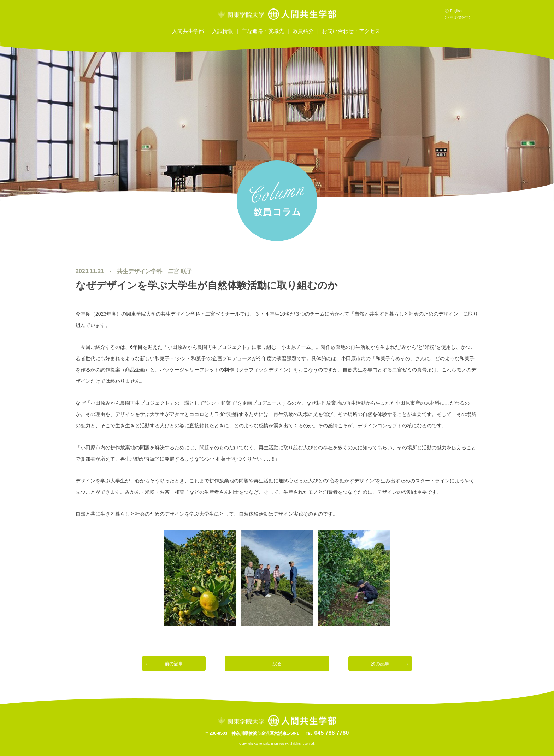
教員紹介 (303, 31)
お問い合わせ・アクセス (351, 31)
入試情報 (223, 31)
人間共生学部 (188, 31)
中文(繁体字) (460, 17)
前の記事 (174, 664)
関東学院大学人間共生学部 (277, 14)
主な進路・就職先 (263, 31)
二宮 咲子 (180, 271)
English (456, 11)
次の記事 (380, 664)
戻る (277, 664)
